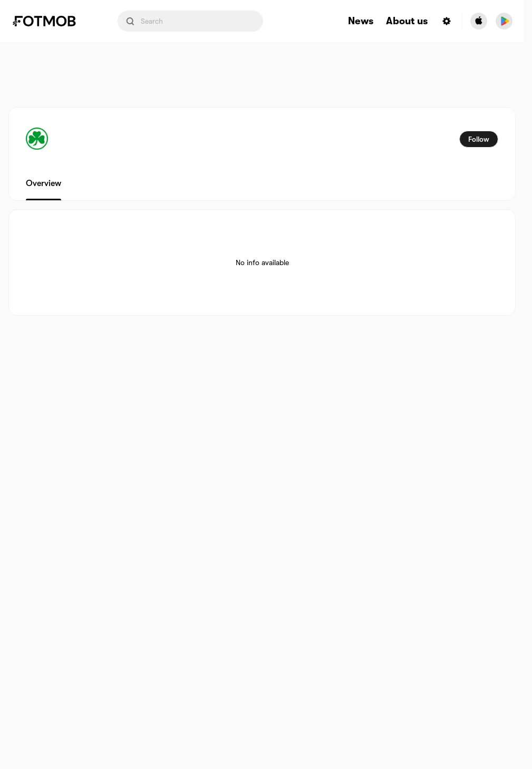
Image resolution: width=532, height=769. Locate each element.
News (361, 21)
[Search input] (190, 21)
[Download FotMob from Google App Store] (504, 21)
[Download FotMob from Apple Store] (479, 21)
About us (407, 21)
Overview (43, 183)
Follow (479, 139)
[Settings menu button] (447, 21)
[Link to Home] (52, 21)
